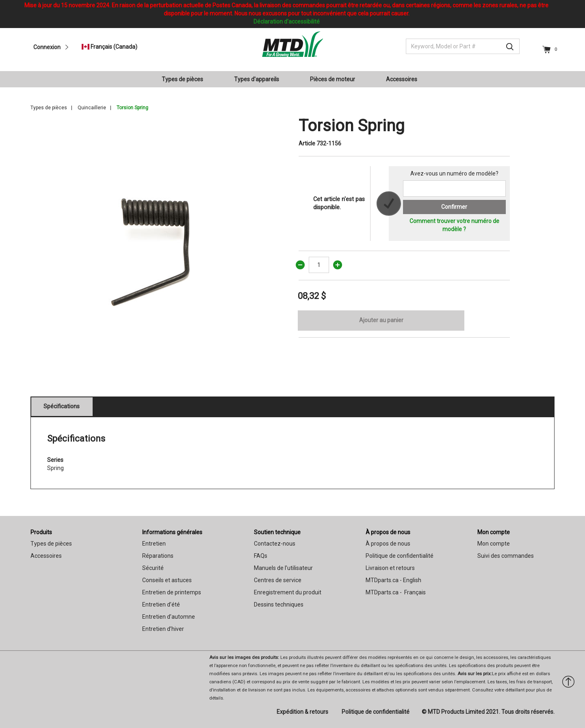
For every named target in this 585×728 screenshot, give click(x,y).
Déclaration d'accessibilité (287, 22)
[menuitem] (186, 79)
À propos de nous (388, 532)
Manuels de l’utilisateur (283, 568)
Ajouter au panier (381, 320)
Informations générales (172, 532)
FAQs (261, 556)
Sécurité (153, 568)
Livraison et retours (390, 568)
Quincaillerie (92, 108)
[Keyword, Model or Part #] (463, 46)
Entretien (154, 544)
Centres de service (278, 580)
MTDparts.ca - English (393, 580)
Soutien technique (277, 532)
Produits (41, 532)
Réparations (158, 556)
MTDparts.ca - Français (396, 592)
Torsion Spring (132, 108)
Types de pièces (49, 108)
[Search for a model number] (454, 188)
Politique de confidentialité (400, 556)
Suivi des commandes (506, 556)
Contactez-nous (275, 544)
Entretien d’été (161, 604)
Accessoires (46, 556)
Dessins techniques (279, 604)
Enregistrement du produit (288, 592)
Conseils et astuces (167, 580)
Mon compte (494, 532)
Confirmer (454, 207)
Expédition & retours (302, 712)
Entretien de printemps (172, 592)
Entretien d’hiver (163, 629)
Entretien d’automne (169, 617)
